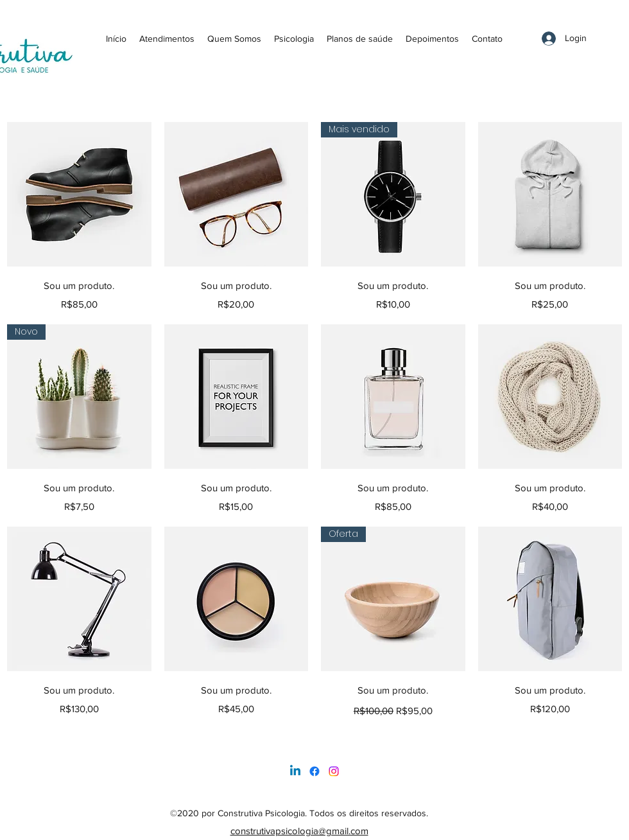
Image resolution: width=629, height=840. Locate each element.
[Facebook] (314, 771)
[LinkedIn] (334, 771)
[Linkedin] (295, 771)
